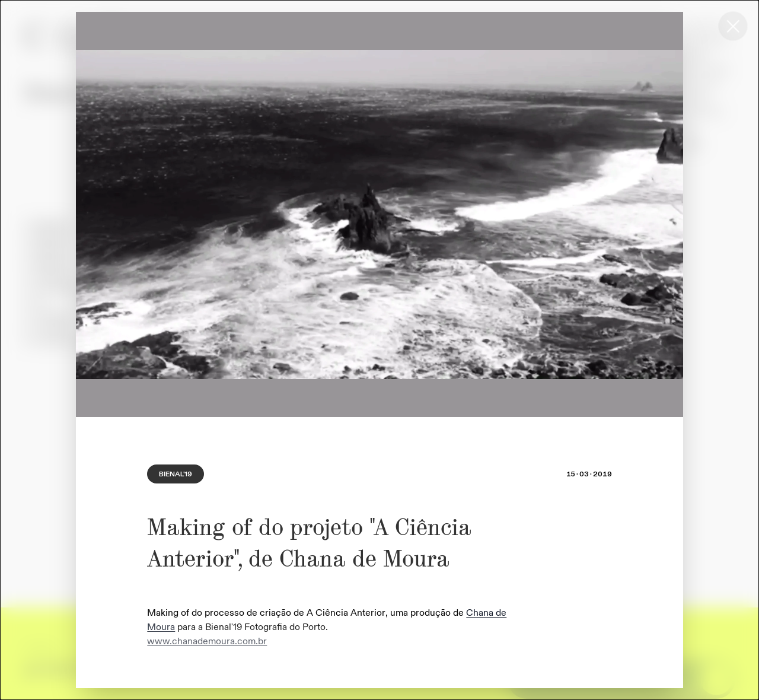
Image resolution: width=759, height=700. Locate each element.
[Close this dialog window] (733, 26)
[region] (379, 214)
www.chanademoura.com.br (207, 641)
